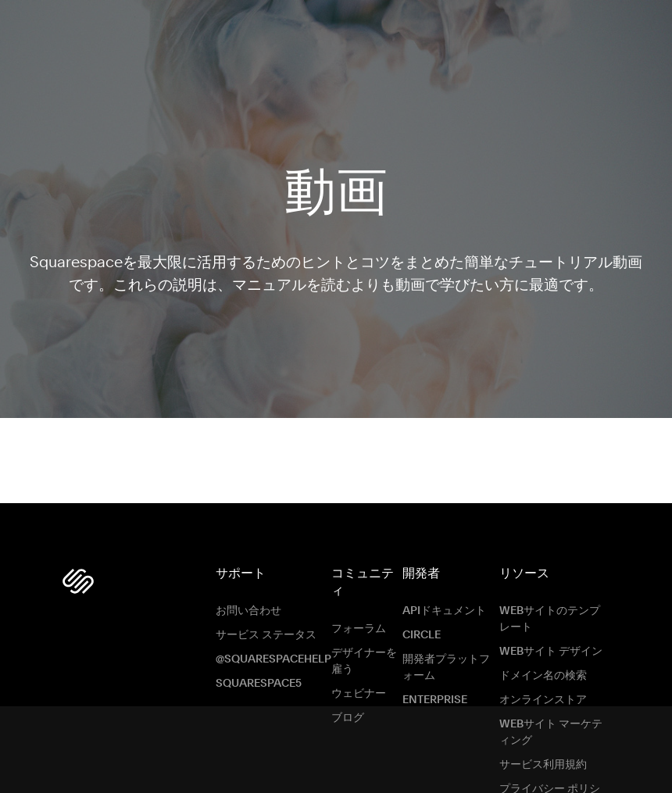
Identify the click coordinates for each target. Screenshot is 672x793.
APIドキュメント (444, 600)
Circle (422, 624)
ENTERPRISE (435, 689)
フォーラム (359, 617)
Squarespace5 (259, 673)
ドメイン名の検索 (543, 665)
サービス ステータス (266, 624)
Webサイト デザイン (551, 641)
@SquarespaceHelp (273, 648)
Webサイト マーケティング (551, 722)
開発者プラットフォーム (446, 657)
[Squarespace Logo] (78, 570)
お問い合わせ (248, 600)
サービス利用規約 (543, 754)
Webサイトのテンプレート (550, 608)
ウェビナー (359, 682)
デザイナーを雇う (364, 650)
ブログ (348, 706)
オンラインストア (543, 689)
